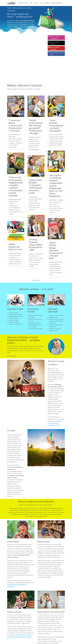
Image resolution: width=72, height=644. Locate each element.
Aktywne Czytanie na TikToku (55, 43)
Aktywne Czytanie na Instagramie (55, 38)
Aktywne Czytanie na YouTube (55, 48)
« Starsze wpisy (36, 280)
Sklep (31, 3)
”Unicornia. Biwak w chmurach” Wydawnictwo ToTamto (16, 126)
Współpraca (47, 3)
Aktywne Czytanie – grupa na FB (57, 54)
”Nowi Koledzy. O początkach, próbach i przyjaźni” (56, 126)
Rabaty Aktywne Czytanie (25, 86)
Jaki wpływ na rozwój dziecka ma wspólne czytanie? (55, 423)
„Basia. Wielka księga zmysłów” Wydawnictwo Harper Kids (56, 251)
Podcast (36, 3)
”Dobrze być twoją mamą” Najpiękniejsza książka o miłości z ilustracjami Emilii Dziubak (16, 187)
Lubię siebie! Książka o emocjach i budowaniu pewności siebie (36, 187)
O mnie (41, 3)
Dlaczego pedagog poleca (57, 3)
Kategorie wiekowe (11, 3)
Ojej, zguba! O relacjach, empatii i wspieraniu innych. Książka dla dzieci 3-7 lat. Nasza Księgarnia (56, 186)
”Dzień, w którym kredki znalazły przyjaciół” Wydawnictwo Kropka (36, 127)
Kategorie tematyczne (24, 3)
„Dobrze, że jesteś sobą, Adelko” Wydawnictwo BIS (36, 245)
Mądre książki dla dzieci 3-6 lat (15, 247)
